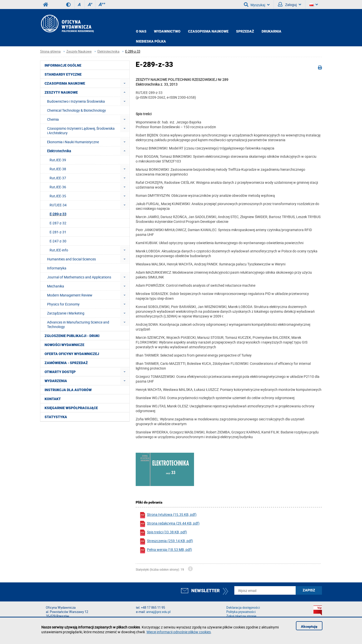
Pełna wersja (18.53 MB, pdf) (166, 550)
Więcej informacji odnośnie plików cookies (179, 632)
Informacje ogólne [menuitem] (63, 65)
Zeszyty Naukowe (79, 51)
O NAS (141, 31)
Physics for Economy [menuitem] (63, 304)
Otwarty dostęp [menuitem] (60, 372)
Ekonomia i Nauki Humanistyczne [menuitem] (73, 142)
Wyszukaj (257, 5)
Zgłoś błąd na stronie (241, 616)
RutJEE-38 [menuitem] (58, 169)
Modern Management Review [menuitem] (70, 295)
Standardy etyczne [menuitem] (63, 74)
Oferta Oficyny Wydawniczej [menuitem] (72, 354)
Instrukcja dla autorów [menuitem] (68, 390)
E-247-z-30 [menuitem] (58, 241)
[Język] (314, 5)
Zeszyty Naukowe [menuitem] (61, 92)
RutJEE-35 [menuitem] (58, 196)
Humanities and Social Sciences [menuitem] (71, 259)
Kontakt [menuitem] (53, 399)
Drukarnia (271, 31)
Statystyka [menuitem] (56, 417)
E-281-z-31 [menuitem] (58, 232)
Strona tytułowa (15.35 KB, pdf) (168, 515)
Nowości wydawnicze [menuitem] (64, 345)
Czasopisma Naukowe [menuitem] (65, 83)
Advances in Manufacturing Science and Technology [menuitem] (78, 324)
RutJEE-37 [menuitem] (58, 178)
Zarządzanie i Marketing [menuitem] (66, 313)
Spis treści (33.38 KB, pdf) (163, 533)
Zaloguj (290, 5)
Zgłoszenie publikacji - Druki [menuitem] (72, 336)
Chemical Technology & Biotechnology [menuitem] (76, 110)
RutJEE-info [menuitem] (59, 250)
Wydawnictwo (167, 31)
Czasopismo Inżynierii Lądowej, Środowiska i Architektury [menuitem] (81, 131)
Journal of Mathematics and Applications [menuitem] (79, 277)
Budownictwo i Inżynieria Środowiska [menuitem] (76, 101)
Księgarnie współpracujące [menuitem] (71, 408)
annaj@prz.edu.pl (158, 612)
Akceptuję (309, 626)
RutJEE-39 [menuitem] (58, 160)
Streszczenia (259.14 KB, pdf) (166, 541)
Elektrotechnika (108, 51)
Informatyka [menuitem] (57, 268)
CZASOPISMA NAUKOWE (208, 31)
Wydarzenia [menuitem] (56, 381)
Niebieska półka (151, 41)
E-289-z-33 (133, 51)
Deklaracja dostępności (243, 608)
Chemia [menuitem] (53, 119)
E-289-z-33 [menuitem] (58, 214)
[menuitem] (125, 83)
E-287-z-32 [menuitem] (58, 223)
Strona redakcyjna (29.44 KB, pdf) (169, 524)
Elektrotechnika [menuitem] (59, 151)
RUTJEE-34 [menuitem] (58, 205)
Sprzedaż (245, 31)
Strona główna (50, 51)
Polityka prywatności (241, 612)
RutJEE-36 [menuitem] (58, 187)
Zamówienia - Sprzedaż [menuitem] (66, 363)
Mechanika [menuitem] (56, 286)
